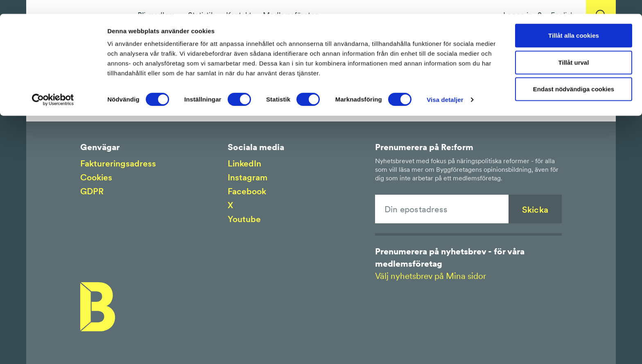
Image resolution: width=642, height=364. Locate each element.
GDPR (92, 191)
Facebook (247, 191)
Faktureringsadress (118, 163)
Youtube (244, 219)
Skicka (535, 210)
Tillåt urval (574, 48)
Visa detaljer (445, 86)
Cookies (96, 177)
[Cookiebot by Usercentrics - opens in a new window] (53, 86)
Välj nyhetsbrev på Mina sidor (431, 276)
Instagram (248, 177)
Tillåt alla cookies (574, 21)
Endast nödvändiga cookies (574, 75)
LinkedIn (244, 163)
